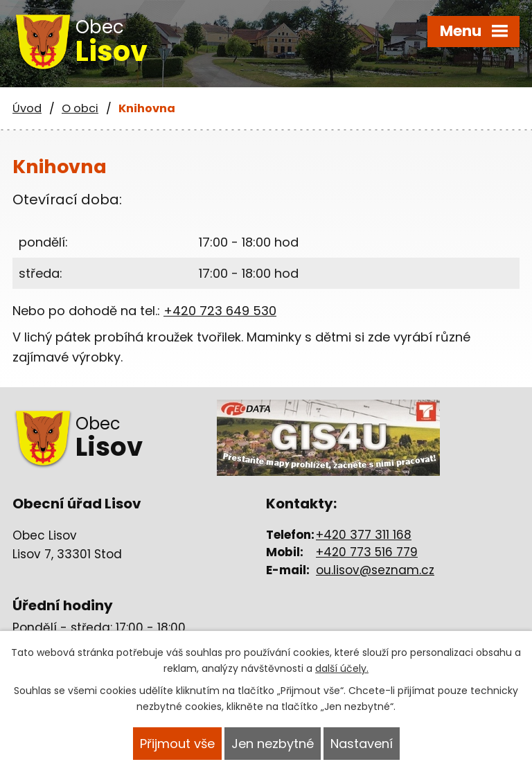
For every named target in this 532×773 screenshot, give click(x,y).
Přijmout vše (177, 744)
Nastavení (362, 744)
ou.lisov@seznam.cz (375, 570)
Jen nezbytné (273, 744)
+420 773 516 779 (367, 552)
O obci (80, 108)
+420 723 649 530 (220, 311)
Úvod (27, 108)
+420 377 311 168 (364, 535)
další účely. (342, 668)
